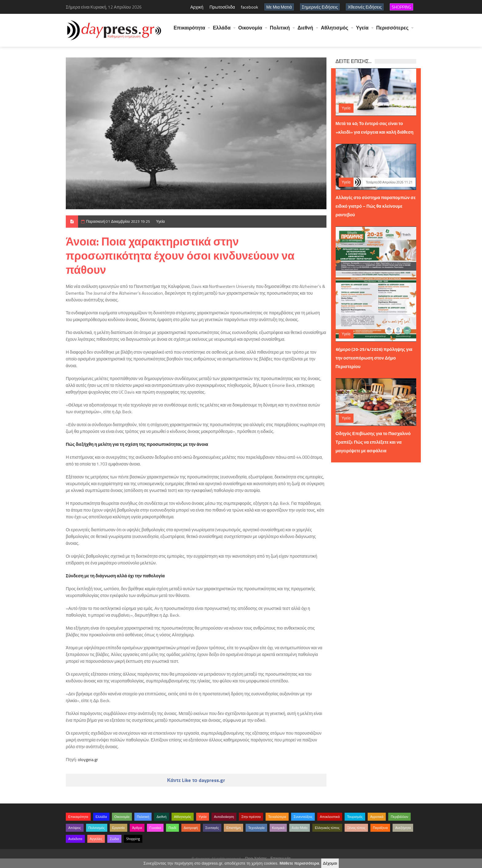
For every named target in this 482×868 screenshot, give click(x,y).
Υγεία (362, 31)
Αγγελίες (96, 839)
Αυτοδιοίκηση (224, 817)
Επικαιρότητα (190, 31)
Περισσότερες (392, 31)
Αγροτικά (377, 817)
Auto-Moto (300, 828)
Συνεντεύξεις (303, 817)
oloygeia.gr (88, 759)
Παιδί (172, 828)
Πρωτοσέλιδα (222, 7)
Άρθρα (137, 828)
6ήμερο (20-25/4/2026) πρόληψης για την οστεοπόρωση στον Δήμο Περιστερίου (374, 358)
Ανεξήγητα (403, 828)
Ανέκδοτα (75, 839)
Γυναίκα (155, 828)
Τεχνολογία (256, 828)
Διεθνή (305, 31)
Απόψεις (75, 828)
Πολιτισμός (97, 828)
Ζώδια (114, 839)
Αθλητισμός (335, 31)
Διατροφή (191, 828)
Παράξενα (380, 828)
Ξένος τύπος (356, 828)
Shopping (133, 839)
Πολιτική (280, 31)
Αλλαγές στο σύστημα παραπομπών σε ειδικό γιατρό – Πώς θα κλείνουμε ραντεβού (376, 206)
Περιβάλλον (399, 817)
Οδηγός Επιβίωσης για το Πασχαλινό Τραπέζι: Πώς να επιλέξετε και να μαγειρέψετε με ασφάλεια (373, 442)
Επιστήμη (233, 828)
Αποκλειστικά (330, 817)
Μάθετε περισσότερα (299, 863)
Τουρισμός (355, 817)
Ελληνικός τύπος (327, 828)
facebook (250, 7)
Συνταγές (212, 828)
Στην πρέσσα (251, 817)
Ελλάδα (222, 31)
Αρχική (197, 7)
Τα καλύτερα (277, 817)
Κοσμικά (278, 828)
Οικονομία (250, 31)
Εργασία (119, 828)
